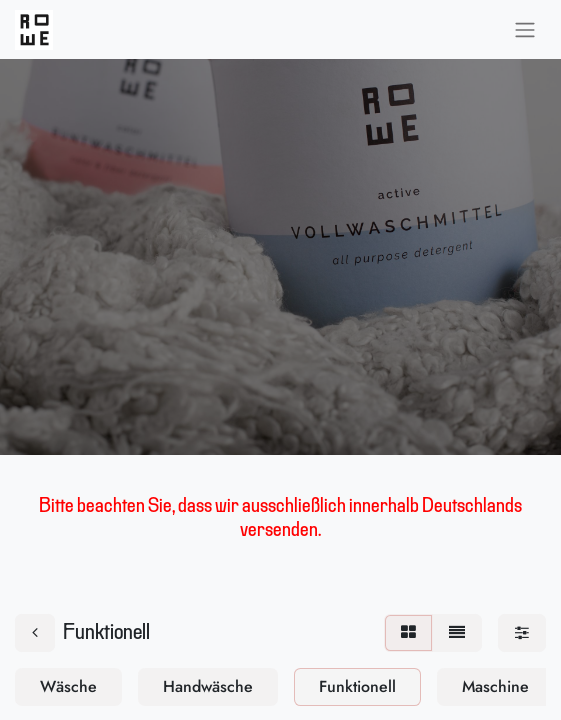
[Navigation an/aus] (525, 29)
